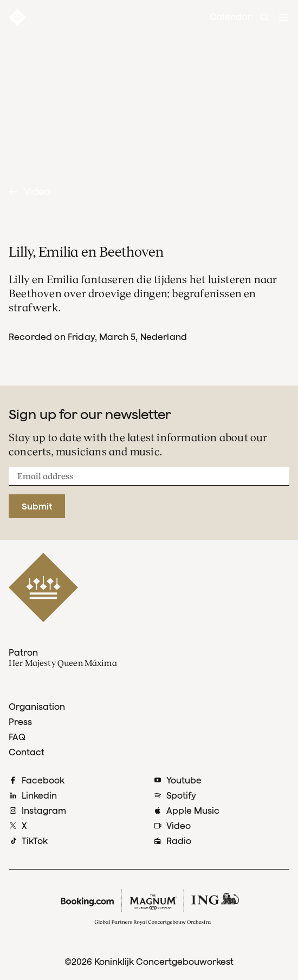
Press (20, 722)
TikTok (35, 841)
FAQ (17, 737)
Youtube (184, 780)
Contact (27, 752)
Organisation (37, 707)
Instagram (44, 811)
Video (30, 191)
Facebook (43, 780)
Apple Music (193, 811)
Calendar (231, 17)
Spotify (181, 795)
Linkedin (39, 795)
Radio (179, 841)
